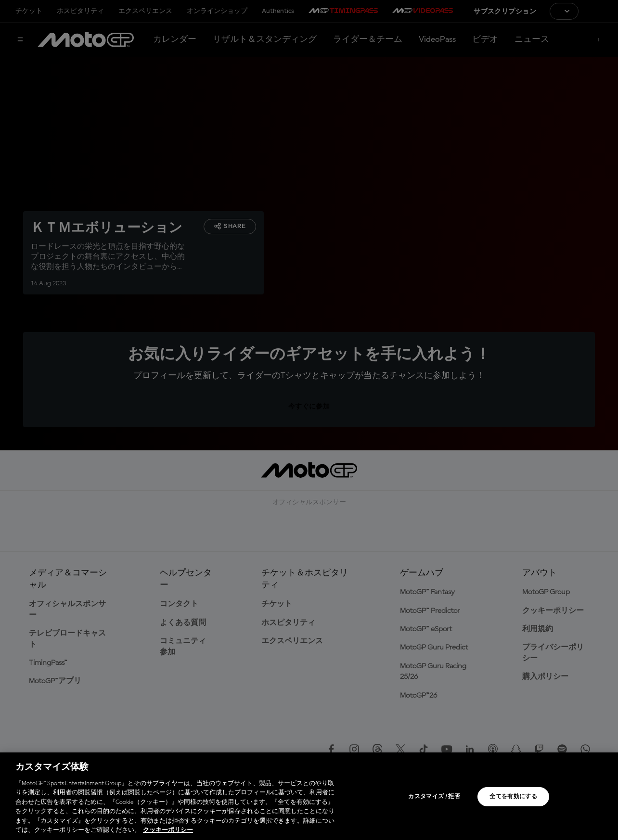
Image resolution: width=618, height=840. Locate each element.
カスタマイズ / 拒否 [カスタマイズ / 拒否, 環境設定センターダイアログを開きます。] (434, 797)
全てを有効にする (513, 797)
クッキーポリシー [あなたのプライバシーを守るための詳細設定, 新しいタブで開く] (168, 830)
